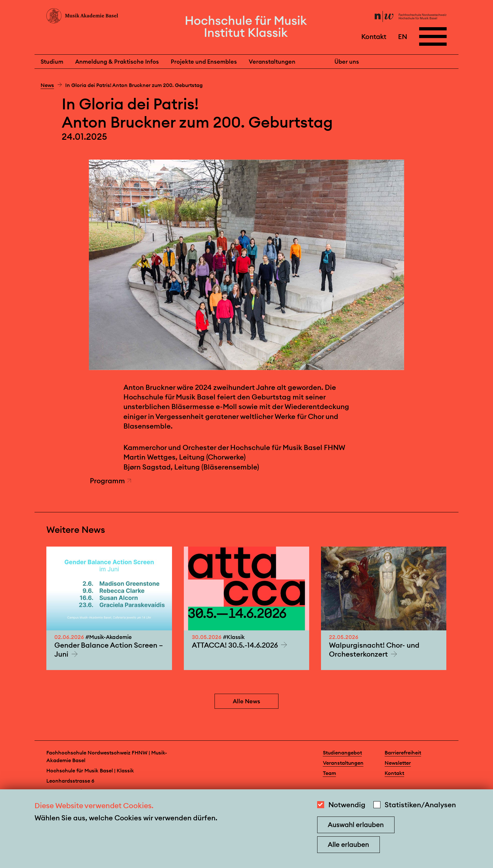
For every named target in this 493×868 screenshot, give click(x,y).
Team (329, 773)
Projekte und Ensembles (204, 62)
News (315, 62)
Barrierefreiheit (403, 753)
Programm (111, 481)
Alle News (246, 701)
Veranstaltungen (272, 62)
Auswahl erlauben (356, 825)
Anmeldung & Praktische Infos (117, 62)
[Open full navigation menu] (433, 36)
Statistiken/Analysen (420, 805)
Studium (52, 62)
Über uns (347, 62)
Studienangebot (342, 753)
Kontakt (374, 36)
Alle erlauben (348, 844)
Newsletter (398, 763)
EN (403, 36)
